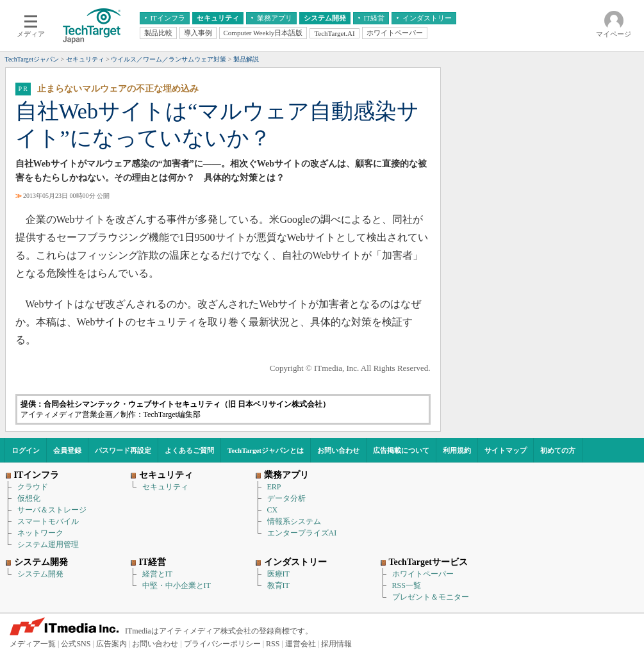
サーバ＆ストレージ (52, 510)
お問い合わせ (338, 450)
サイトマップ (506, 450)
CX (273, 510)
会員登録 (67, 450)
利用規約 (457, 450)
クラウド (33, 487)
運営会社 (301, 644)
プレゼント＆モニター (431, 597)
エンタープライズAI (302, 533)
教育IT (278, 585)
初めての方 (558, 450)
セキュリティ (165, 487)
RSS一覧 (407, 585)
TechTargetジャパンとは (266, 450)
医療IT (278, 574)
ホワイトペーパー (423, 574)
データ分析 (286, 498)
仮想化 (29, 498)
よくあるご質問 (189, 450)
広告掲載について (401, 450)
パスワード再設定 (123, 450)
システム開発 (40, 574)
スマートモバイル (48, 521)
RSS (273, 644)
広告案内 (111, 644)
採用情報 (336, 644)
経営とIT (157, 574)
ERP (274, 487)
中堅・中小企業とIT (177, 585)
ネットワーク (40, 533)
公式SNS (76, 644)
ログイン (26, 450)
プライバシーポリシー (222, 644)
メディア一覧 (33, 644)
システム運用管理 (48, 544)
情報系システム (294, 521)
